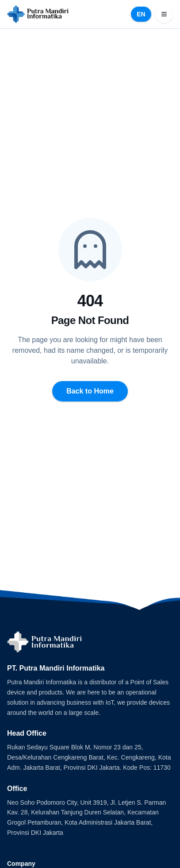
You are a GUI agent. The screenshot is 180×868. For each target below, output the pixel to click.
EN (141, 14)
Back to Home (90, 391)
